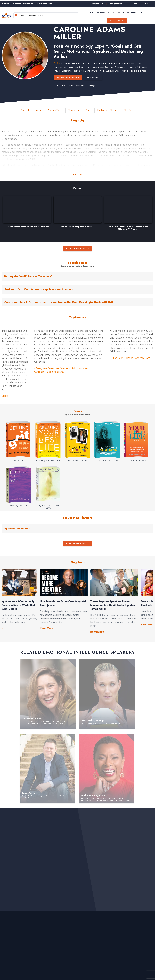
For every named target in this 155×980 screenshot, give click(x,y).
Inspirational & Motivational (80, 67)
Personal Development (92, 63)
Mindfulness (98, 67)
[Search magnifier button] (23, 15)
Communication (136, 63)
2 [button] (78, 636)
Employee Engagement (116, 71)
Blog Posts (129, 110)
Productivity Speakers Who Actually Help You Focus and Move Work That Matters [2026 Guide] (127, 605)
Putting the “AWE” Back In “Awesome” (28, 276)
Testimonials (74, 110)
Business (142, 71)
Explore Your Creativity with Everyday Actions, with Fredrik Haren (77, 603)
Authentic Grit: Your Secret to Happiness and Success (39, 289)
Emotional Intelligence (71, 63)
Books (89, 110)
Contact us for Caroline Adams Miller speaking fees (76, 86)
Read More (77, 175)
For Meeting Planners (108, 110)
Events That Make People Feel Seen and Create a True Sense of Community (25, 605)
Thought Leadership (62, 71)
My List (149, 3)
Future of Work (98, 71)
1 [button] (77, 636)
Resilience (109, 67)
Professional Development (126, 67)
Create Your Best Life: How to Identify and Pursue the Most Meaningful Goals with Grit (59, 302)
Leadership (132, 71)
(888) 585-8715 (97, 3)
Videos (39, 110)
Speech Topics (55, 110)
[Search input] (52, 15)
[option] (27, 213)
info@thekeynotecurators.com (124, 3)
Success (143, 67)
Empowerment (60, 67)
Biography (26, 110)
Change (125, 63)
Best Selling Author (112, 63)
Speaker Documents (17, 529)
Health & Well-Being (81, 71)
